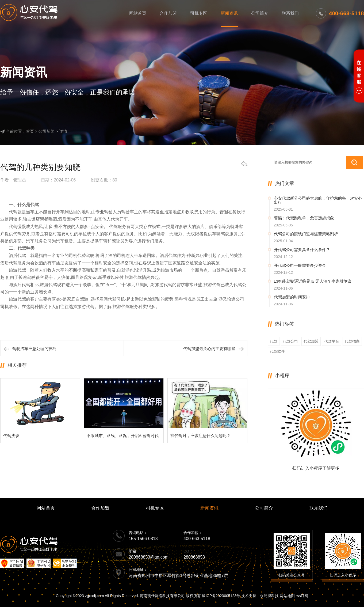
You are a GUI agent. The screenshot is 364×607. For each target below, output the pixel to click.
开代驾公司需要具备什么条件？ (302, 250)
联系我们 (290, 13)
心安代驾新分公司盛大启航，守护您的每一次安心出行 (318, 200)
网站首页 (138, 13)
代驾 (274, 341)
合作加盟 (168, 13)
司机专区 (199, 13)
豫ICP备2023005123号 (221, 596)
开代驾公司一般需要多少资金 (300, 265)
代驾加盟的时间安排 (292, 297)
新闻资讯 (229, 13)
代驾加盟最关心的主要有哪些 (209, 349)
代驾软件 (277, 351)
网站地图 (287, 596)
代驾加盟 (311, 341)
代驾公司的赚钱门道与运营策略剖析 (306, 234)
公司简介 (260, 13)
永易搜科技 (269, 596)
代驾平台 (332, 341)
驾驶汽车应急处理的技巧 (34, 349)
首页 (30, 131)
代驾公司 (290, 341)
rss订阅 (302, 596)
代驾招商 (352, 341)
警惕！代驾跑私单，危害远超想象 (304, 218)
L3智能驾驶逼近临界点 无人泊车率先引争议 (313, 281)
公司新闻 (47, 131)
